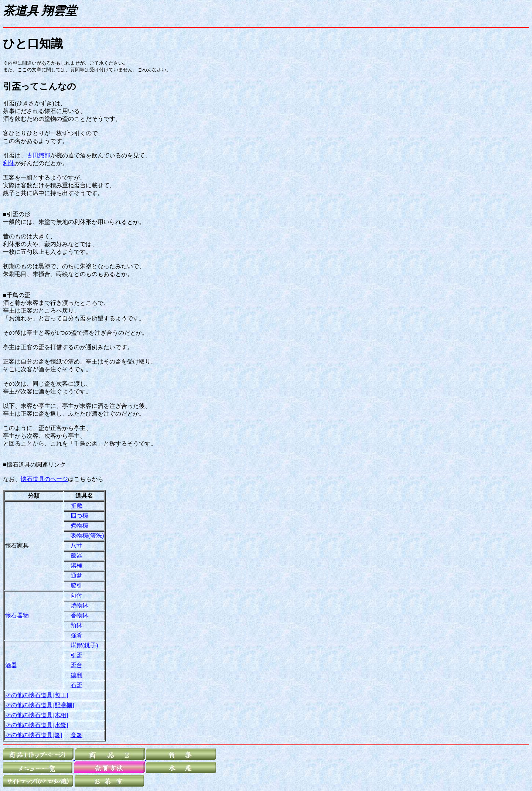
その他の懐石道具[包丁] (37, 695)
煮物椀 (79, 526)
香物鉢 (79, 615)
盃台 (76, 665)
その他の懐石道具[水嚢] (37, 725)
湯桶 (76, 565)
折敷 (76, 506)
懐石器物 (17, 615)
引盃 (76, 655)
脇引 (76, 585)
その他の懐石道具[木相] (37, 715)
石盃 (76, 685)
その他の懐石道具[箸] (34, 735)
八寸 (76, 545)
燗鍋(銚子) (84, 645)
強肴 (76, 635)
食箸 (76, 735)
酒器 (11, 665)
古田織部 (38, 155)
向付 (76, 595)
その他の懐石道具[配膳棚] (40, 705)
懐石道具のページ (44, 479)
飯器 (76, 555)
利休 (9, 163)
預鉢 (76, 625)
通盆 (76, 575)
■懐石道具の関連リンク (34, 465)
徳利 (76, 675)
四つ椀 (79, 516)
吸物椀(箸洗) (87, 536)
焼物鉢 (79, 605)
